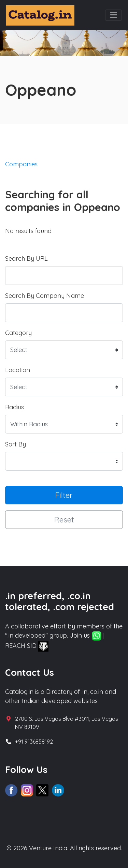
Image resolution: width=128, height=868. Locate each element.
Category (18, 333)
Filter (64, 495)
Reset (64, 520)
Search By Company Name (45, 296)
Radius (15, 407)
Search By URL (26, 258)
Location (18, 370)
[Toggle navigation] (113, 15)
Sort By (16, 444)
